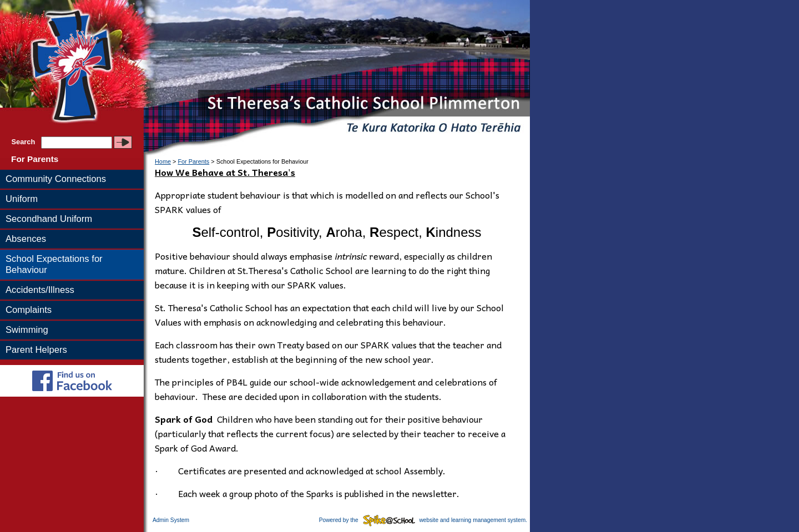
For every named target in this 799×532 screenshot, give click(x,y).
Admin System (171, 520)
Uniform (22, 199)
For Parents (35, 159)
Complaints (29, 310)
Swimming (27, 330)
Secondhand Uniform (49, 219)
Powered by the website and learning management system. (423, 520)
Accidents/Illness (40, 290)
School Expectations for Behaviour (54, 264)
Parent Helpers (36, 350)
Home (163, 161)
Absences (26, 239)
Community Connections (56, 179)
